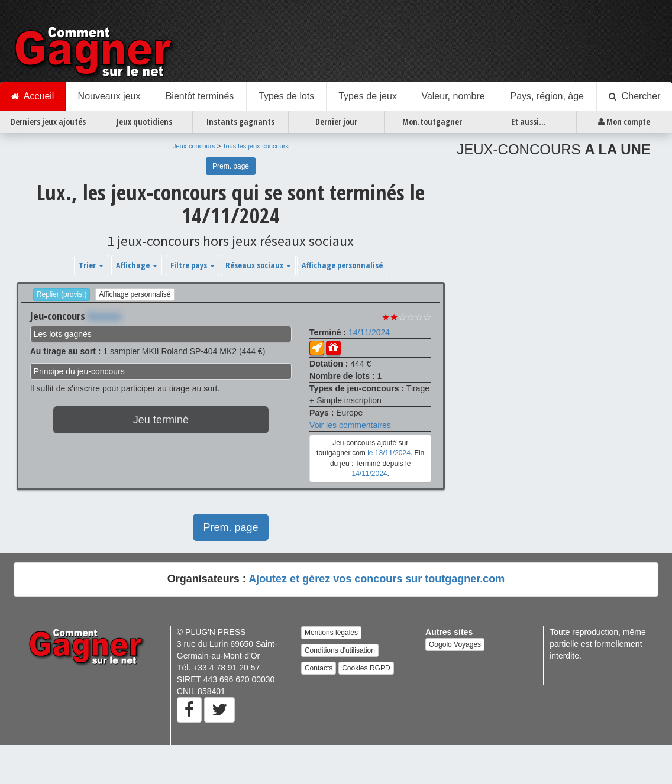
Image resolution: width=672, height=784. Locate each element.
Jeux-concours (194, 146)
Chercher (635, 96)
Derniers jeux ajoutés (48, 122)
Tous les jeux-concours (256, 146)
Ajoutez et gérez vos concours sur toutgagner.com (377, 579)
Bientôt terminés (200, 96)
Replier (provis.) (62, 294)
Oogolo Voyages (455, 644)
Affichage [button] (137, 265)
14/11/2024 (369, 332)
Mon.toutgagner (432, 122)
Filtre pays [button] (193, 265)
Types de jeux (368, 96)
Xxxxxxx (104, 316)
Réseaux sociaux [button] (258, 265)
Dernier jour (336, 122)
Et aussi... (529, 122)
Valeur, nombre (453, 96)
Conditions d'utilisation (340, 650)
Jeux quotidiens (144, 122)
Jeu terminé (161, 420)
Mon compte (624, 122)
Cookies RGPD (366, 668)
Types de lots (286, 96)
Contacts (319, 668)
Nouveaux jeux (109, 96)
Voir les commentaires (350, 425)
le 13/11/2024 (389, 453)
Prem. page (231, 166)
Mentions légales (331, 633)
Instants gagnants (240, 122)
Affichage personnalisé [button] (342, 265)
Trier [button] (91, 265)
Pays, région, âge (547, 96)
